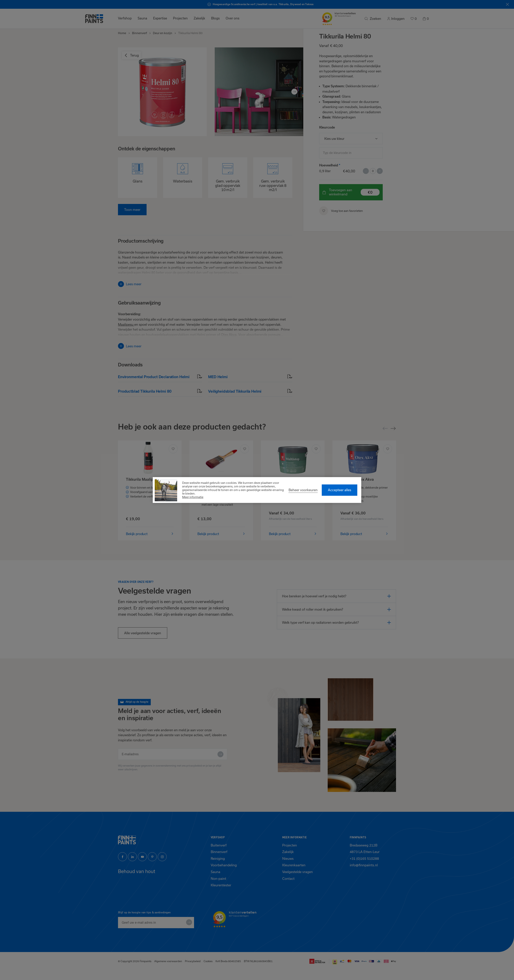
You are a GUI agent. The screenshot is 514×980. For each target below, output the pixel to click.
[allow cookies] (340, 490)
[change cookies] (303, 490)
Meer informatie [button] (193, 497)
